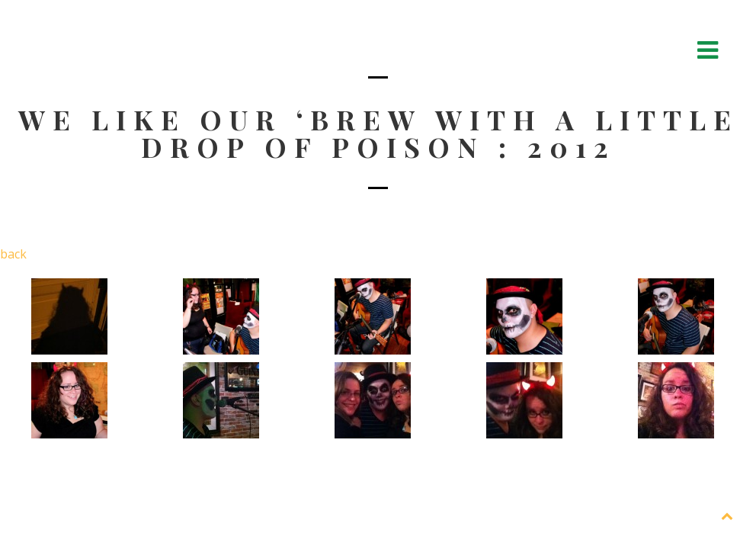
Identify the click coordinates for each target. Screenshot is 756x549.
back (13, 254)
